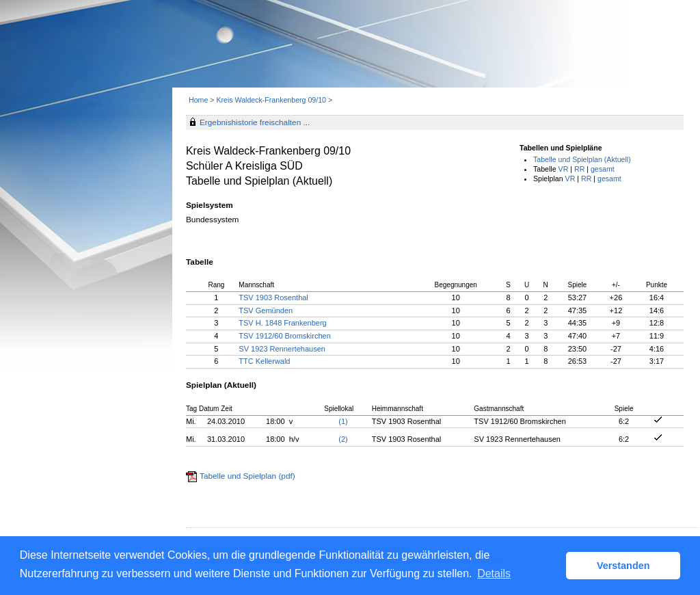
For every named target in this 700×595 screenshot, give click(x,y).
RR (579, 169)
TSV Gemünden (266, 310)
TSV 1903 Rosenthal (273, 297)
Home (198, 100)
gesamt (603, 169)
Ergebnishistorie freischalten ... (255, 122)
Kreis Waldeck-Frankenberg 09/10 (272, 100)
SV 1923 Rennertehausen (282, 349)
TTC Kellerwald (264, 361)
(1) (343, 421)
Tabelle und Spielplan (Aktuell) (582, 159)
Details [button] (494, 573)
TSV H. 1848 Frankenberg (282, 323)
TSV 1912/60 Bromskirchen (285, 336)
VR (564, 169)
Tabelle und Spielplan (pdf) (247, 476)
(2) (343, 439)
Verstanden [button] (623, 566)
